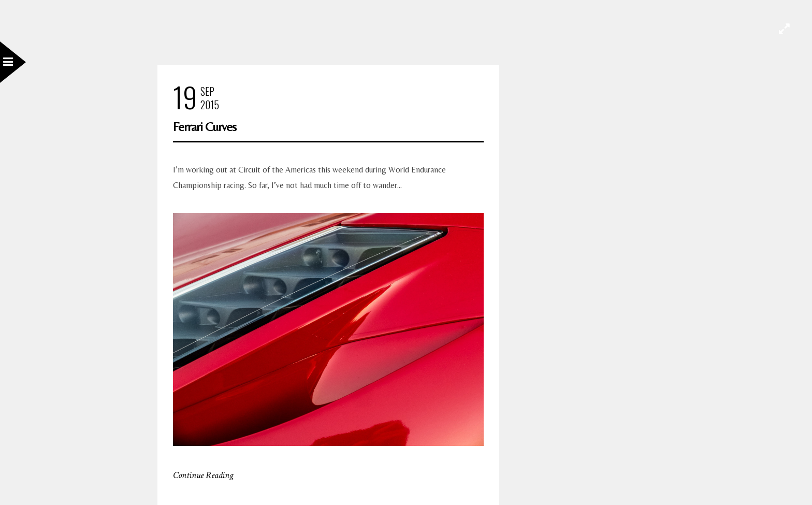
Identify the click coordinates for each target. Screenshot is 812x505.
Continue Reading (203, 475)
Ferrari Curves (205, 127)
